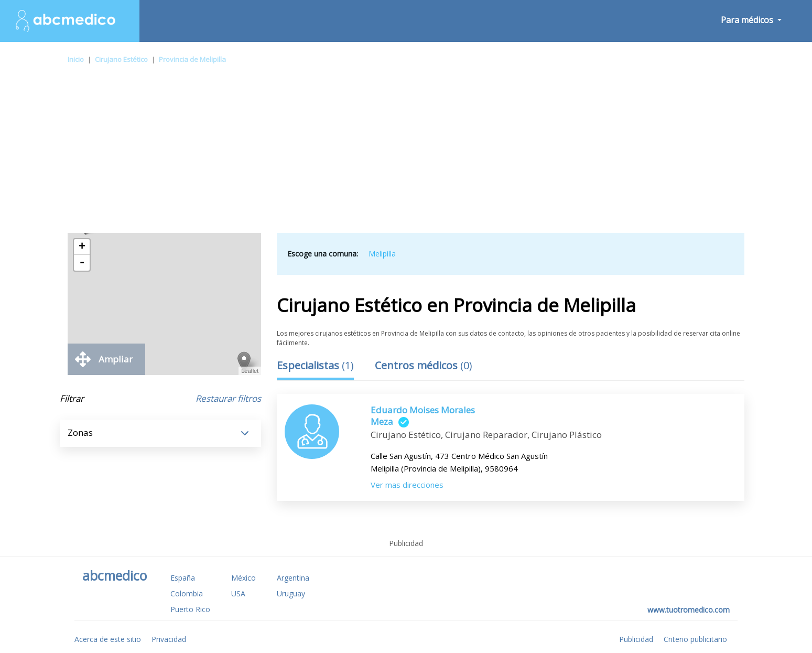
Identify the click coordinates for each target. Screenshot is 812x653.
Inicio (76, 59)
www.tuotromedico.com (689, 610)
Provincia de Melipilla (192, 59)
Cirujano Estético (121, 59)
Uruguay (291, 593)
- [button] (82, 263)
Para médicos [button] (748, 20)
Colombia (187, 593)
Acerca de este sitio (108, 639)
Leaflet (250, 371)
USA (238, 593)
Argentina (293, 578)
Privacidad (169, 639)
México (243, 578)
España (183, 578)
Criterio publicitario (695, 639)
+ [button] (82, 247)
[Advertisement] (406, 154)
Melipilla (382, 254)
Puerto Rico (190, 609)
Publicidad (636, 639)
